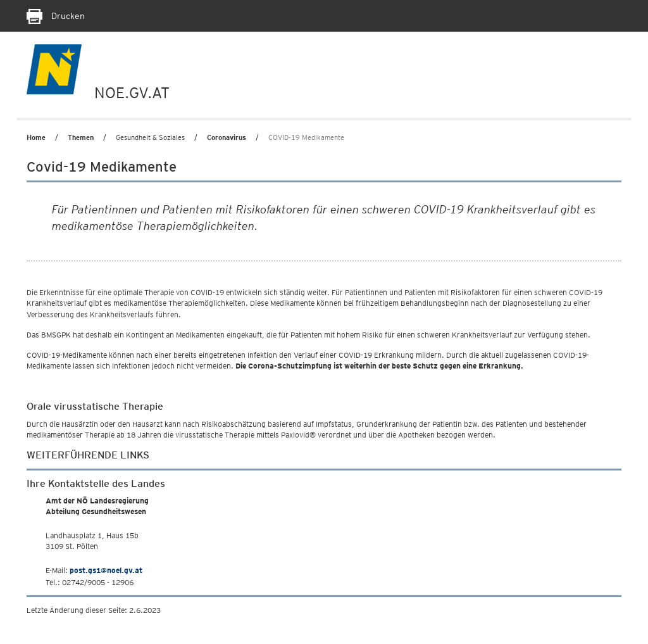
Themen (81, 137)
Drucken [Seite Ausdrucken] (56, 16)
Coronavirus (227, 137)
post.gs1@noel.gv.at (106, 570)
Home (36, 137)
